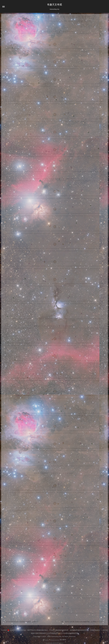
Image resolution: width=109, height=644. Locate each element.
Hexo (47, 640)
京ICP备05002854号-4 (55, 643)
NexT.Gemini (55, 640)
